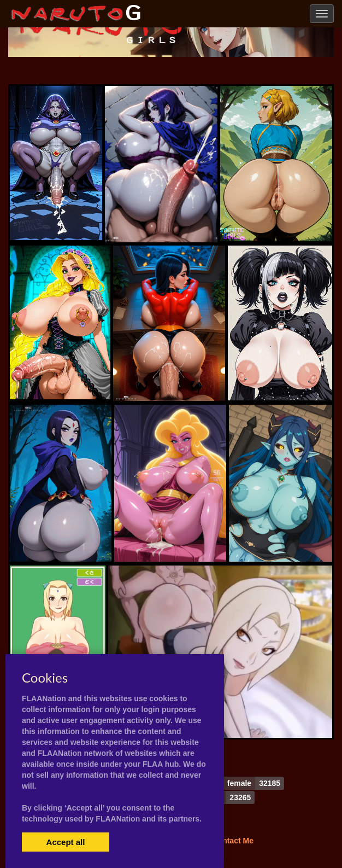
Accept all (66, 842)
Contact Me (232, 841)
